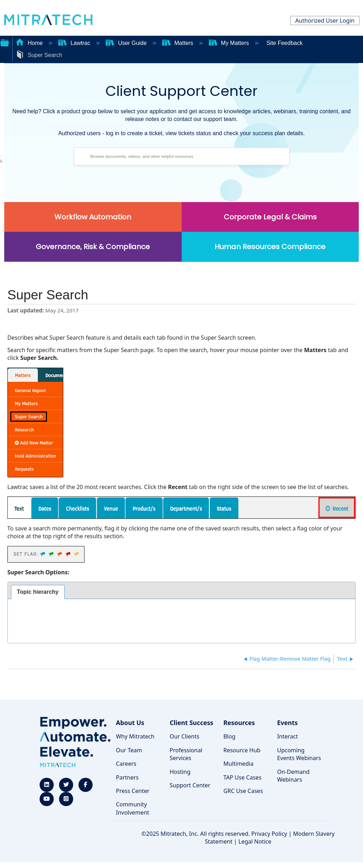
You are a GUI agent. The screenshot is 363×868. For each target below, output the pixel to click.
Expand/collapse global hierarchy (5, 42)
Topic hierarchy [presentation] (38, 592)
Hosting (180, 772)
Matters (178, 43)
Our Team (129, 750)
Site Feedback (285, 43)
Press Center (133, 791)
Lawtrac (75, 43)
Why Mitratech (135, 736)
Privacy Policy (269, 834)
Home (30, 43)
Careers (126, 764)
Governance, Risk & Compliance (93, 247)
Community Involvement (133, 808)
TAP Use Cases (242, 777)
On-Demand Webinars (293, 776)
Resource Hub (242, 750)
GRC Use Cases (243, 791)
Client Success (191, 723)
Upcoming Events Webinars (299, 754)
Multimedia (238, 764)
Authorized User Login (325, 21)
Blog (229, 736)
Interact (288, 736)
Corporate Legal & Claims (270, 217)
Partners (127, 777)
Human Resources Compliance (270, 247)
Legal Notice (255, 841)
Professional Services (186, 754)
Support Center (190, 785)
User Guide (127, 43)
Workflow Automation (93, 217)
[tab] (38, 592)
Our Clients (185, 736)
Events (287, 723)
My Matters (230, 43)
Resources (239, 723)
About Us (130, 723)
